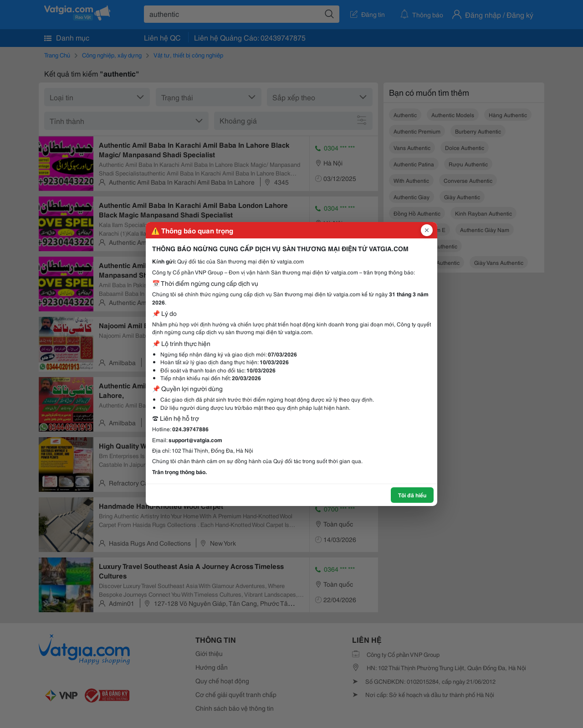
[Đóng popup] (427, 230)
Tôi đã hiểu (412, 495)
